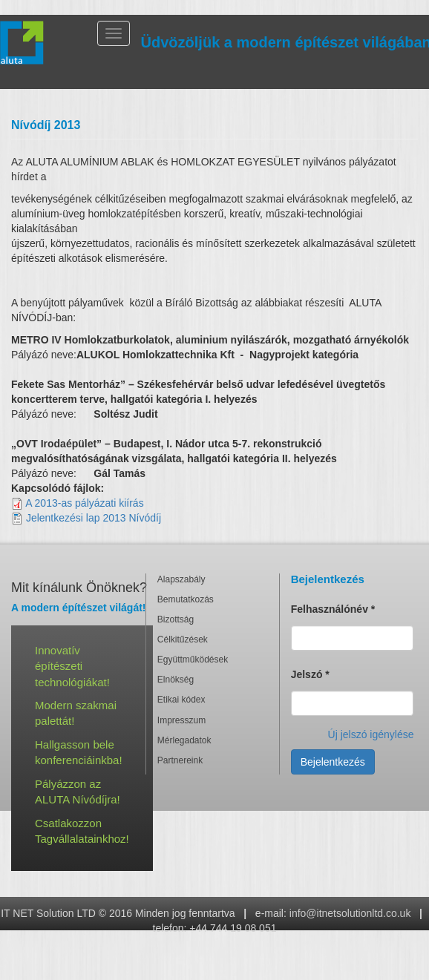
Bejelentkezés (333, 762)
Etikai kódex (181, 700)
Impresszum (181, 720)
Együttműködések (193, 660)
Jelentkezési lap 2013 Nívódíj (94, 518)
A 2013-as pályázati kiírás (85, 503)
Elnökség (176, 680)
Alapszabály (181, 579)
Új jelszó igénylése (371, 734)
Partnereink (180, 760)
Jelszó (310, 674)
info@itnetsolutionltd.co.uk (350, 913)
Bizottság (176, 619)
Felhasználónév (333, 609)
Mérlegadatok (184, 740)
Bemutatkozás (186, 599)
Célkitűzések (183, 639)
